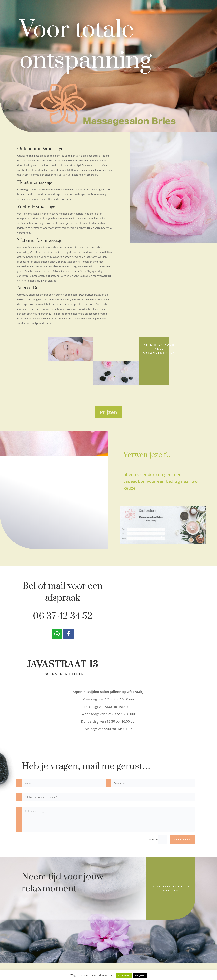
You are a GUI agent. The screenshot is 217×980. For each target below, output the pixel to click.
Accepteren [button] (124, 975)
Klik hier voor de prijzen (171, 888)
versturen (183, 839)
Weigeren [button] (140, 975)
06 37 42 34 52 (63, 616)
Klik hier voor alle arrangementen (159, 349)
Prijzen (108, 412)
